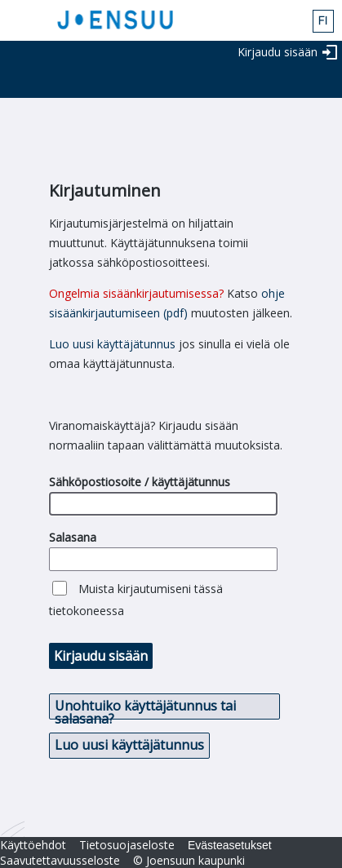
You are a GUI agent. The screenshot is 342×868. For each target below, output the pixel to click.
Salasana (73, 537)
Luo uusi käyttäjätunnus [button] (129, 745)
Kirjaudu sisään (278, 52)
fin (323, 21)
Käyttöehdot (33, 845)
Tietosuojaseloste (127, 845)
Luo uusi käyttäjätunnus (112, 344)
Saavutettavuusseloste (60, 860)
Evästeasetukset (230, 845)
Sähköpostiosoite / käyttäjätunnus (140, 482)
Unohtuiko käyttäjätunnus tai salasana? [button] (145, 708)
